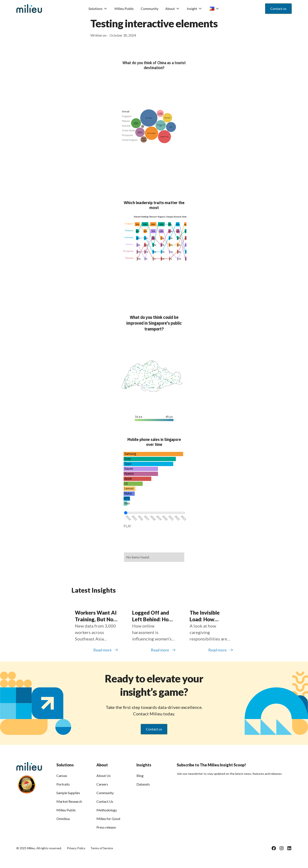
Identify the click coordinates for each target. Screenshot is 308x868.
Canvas (62, 776)
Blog (140, 776)
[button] (98, 9)
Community (150, 9)
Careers (102, 784)
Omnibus (63, 819)
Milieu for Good (108, 819)
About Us (104, 776)
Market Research (69, 801)
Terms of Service (102, 848)
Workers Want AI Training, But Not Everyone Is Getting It (96, 616)
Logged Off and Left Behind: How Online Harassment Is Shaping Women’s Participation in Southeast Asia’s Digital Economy (153, 616)
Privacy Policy (76, 848)
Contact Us (105, 801)
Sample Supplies (68, 793)
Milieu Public (124, 9)
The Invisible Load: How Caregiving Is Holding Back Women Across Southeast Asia (207, 616)
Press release (106, 827)
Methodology (107, 810)
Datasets (143, 784)
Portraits (63, 784)
